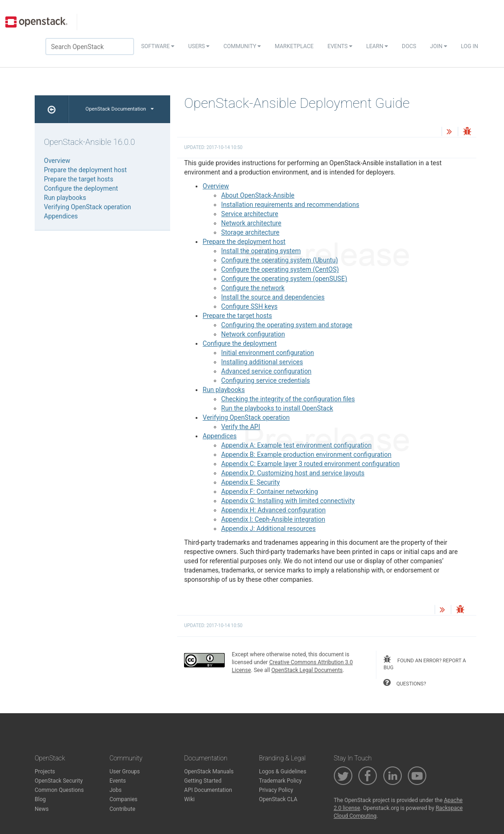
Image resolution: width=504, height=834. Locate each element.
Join (439, 46)
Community (242, 46)
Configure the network (253, 288)
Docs (409, 46)
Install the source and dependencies (273, 297)
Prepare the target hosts (237, 316)
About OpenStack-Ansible (258, 195)
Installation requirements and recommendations (290, 205)
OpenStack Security (59, 781)
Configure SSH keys (249, 306)
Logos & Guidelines (283, 772)
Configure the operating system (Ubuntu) (279, 260)
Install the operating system (261, 251)
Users (199, 46)
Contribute (123, 809)
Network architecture (251, 223)
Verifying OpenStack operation (246, 417)
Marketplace (294, 46)
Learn (377, 46)
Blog (40, 799)
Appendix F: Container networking (269, 492)
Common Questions (59, 790)
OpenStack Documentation (120, 109)
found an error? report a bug (424, 663)
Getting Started (203, 781)
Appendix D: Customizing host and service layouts (293, 473)
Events (340, 46)
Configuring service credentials (265, 380)
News (42, 809)
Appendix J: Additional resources (268, 529)
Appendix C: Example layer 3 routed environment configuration (310, 464)
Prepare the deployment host (244, 242)
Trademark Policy (280, 781)
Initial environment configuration (267, 353)
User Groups (125, 772)
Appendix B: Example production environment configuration (306, 454)
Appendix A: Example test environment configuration (296, 445)
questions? (405, 683)
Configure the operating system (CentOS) (280, 269)
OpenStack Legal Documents (307, 670)
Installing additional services (262, 362)
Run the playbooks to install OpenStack (277, 408)
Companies (124, 799)
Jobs (116, 790)
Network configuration (253, 334)
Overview (216, 186)
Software (158, 46)
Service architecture (249, 214)
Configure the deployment (240, 343)
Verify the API (240, 427)
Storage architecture (250, 232)
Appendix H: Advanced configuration (273, 510)
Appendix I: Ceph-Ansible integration (273, 519)
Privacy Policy (276, 790)
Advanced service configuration (266, 371)
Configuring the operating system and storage (287, 325)
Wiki (189, 799)
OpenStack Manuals (209, 772)
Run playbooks (224, 390)
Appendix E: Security (250, 482)
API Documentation (208, 790)
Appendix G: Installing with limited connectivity (288, 501)
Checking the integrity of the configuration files (288, 399)
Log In (470, 46)
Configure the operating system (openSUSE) (284, 279)
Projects (45, 772)
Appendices (219, 436)
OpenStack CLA (278, 799)
